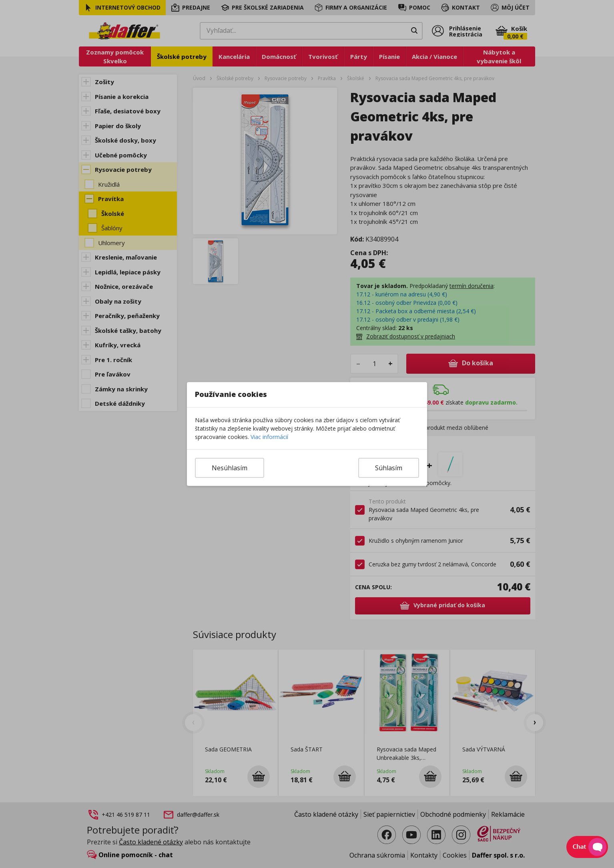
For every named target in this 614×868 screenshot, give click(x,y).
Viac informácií (269, 437)
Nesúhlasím (230, 468)
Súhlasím (389, 468)
